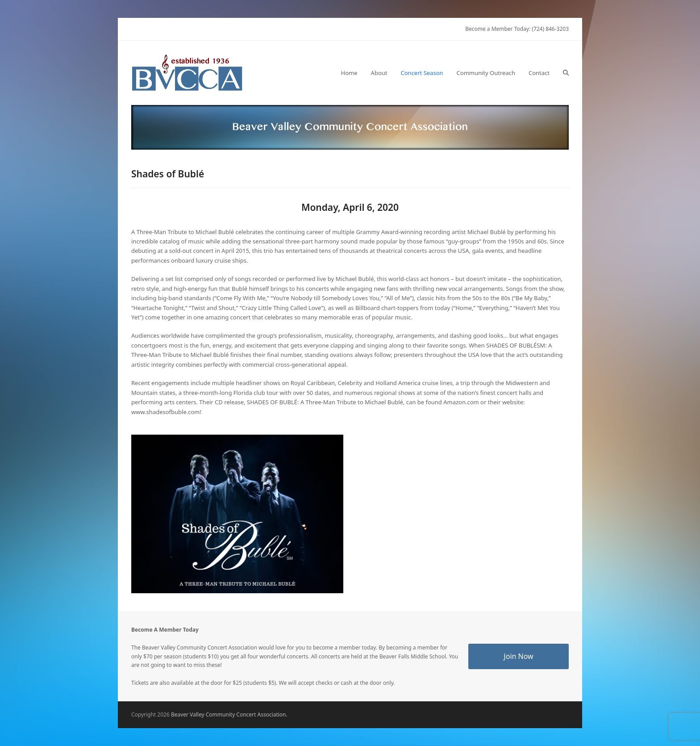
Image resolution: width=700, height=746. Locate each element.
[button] (566, 73)
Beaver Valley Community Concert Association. (229, 715)
